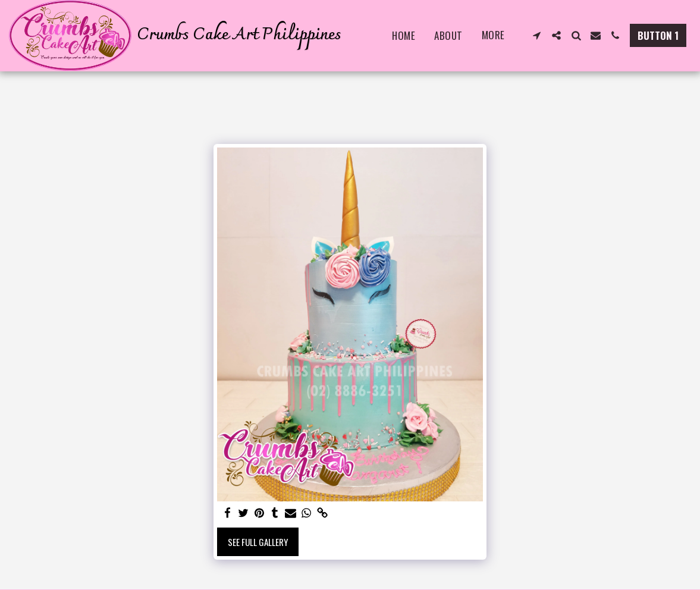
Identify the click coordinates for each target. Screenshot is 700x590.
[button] (537, 35)
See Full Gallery (258, 542)
